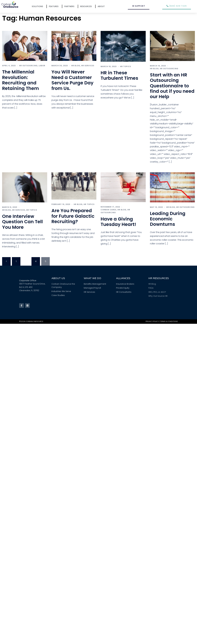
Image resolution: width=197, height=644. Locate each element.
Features (54, 6)
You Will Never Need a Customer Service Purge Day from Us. (72, 80)
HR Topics (125, 66)
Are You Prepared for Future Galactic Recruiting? (73, 216)
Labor (42, 66)
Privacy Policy (152, 321)
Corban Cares (108, 210)
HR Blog (76, 66)
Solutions (38, 6)
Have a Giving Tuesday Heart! (118, 222)
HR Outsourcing (28, 66)
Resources (87, 6)
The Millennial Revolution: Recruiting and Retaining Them (20, 80)
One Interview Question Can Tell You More (22, 222)
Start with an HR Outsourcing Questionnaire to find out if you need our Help (172, 86)
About (102, 6)
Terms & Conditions (169, 321)
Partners (70, 6)
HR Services (88, 66)
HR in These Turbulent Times (119, 75)
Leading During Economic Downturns (168, 219)
